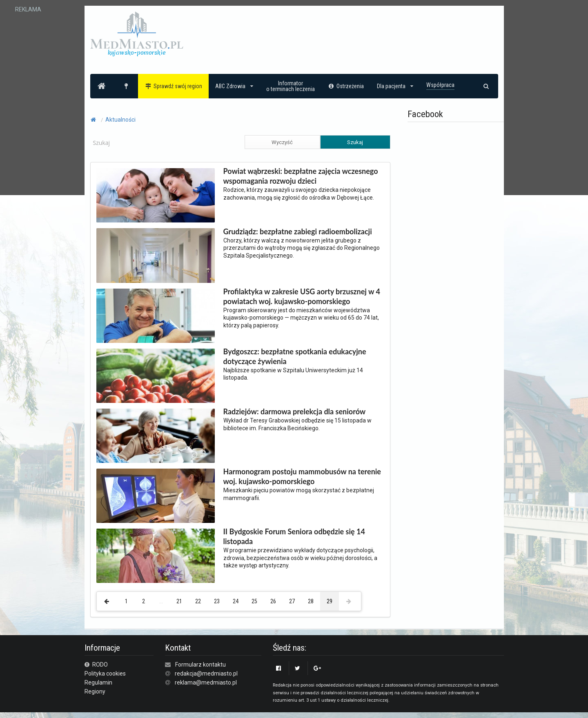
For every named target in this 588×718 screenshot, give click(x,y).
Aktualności (120, 120)
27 (292, 601)
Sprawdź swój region (173, 86)
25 (254, 601)
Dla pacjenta (395, 86)
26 (273, 601)
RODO (96, 665)
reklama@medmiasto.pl (206, 682)
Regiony (95, 691)
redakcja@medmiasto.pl (206, 674)
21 (179, 601)
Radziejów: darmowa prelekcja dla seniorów (295, 411)
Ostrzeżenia (346, 86)
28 (311, 601)
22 (198, 601)
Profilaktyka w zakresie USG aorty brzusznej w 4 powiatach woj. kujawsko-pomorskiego (302, 296)
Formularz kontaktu (200, 665)
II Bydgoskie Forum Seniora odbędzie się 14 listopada (294, 536)
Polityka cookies (105, 674)
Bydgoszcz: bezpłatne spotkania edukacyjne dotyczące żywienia (295, 356)
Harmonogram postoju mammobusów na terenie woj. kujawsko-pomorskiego (302, 476)
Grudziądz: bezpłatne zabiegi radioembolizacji (298, 231)
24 (236, 601)
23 (217, 601)
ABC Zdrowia (234, 86)
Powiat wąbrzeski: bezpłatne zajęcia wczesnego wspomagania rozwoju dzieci (301, 176)
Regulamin (98, 682)
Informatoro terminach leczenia (291, 86)
